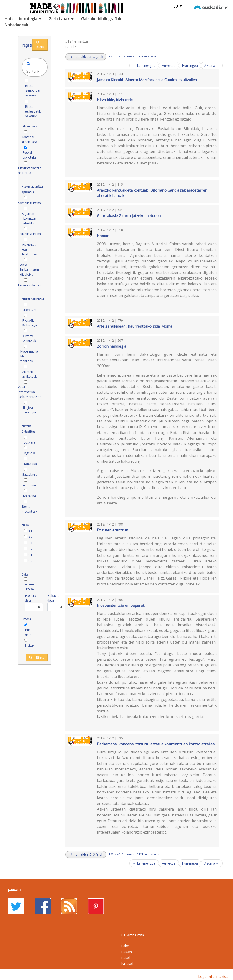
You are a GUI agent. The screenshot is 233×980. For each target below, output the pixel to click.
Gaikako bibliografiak (101, 19)
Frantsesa (29, 464)
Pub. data (28, 632)
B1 (30, 543)
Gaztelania (29, 474)
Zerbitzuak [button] (61, 19)
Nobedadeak (16, 25)
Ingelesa (29, 453)
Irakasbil (127, 963)
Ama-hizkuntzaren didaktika (29, 270)
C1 (30, 555)
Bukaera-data (54, 598)
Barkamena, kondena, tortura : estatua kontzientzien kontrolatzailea (156, 744)
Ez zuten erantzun (113, 530)
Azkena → (212, 65)
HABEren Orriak (133, 935)
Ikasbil (126, 958)
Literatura (29, 310)
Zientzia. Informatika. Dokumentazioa (29, 392)
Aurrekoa (169, 65)
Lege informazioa (213, 977)
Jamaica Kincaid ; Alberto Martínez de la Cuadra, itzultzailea (147, 80)
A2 (30, 537)
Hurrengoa (190, 65)
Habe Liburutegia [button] (23, 19)
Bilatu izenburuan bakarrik (33, 90)
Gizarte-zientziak (29, 338)
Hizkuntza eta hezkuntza (29, 249)
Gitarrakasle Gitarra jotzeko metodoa (129, 216)
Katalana (29, 496)
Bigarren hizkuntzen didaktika (29, 218)
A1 (30, 531)
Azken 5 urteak (31, 587)
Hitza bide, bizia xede (115, 100)
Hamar (103, 236)
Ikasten (126, 952)
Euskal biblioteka (29, 155)
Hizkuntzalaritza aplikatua (29, 170)
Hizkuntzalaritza (29, 285)
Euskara (29, 442)
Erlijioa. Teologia (29, 410)
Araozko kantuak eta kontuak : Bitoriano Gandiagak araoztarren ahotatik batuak (152, 193)
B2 (30, 549)
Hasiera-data (31, 598)
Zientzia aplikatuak (29, 374)
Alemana (29, 485)
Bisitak (29, 645)
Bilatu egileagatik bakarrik (33, 111)
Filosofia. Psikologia (29, 323)
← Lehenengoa (144, 65)
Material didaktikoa (29, 139)
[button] (86, 57)
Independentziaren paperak (121, 605)
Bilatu (40, 45)
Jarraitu (15, 890)
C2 (30, 561)
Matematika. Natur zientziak (29, 356)
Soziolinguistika (29, 203)
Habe (125, 946)
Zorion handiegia (112, 346)
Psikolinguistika (29, 234)
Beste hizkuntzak (29, 509)
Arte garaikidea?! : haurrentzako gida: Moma (135, 326)
